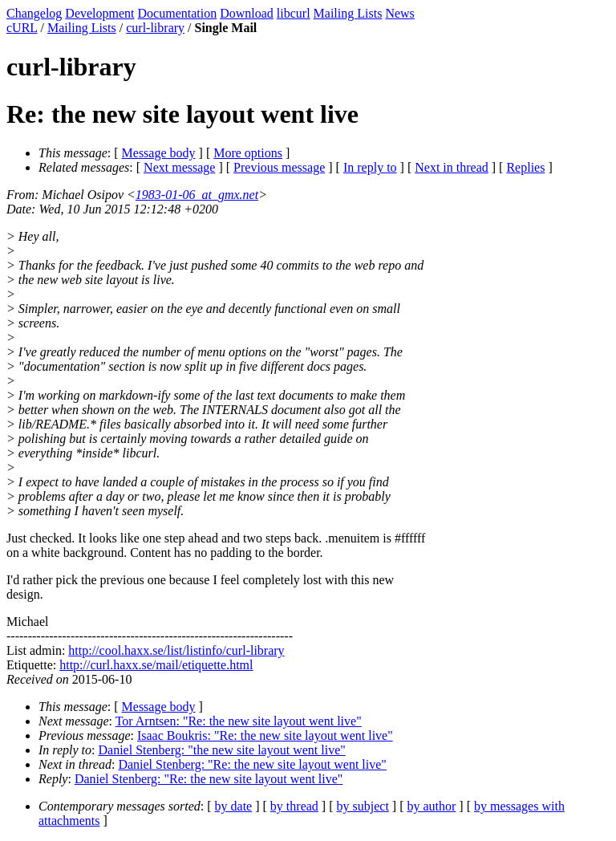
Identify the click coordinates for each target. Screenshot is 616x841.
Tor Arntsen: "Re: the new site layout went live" (239, 721)
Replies (525, 167)
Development (99, 13)
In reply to (370, 167)
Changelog (34, 13)
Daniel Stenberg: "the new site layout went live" (222, 750)
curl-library (155, 28)
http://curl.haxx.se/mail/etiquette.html (156, 665)
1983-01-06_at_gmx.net (197, 195)
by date (234, 806)
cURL (22, 28)
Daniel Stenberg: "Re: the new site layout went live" (252, 764)
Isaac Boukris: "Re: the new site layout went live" (265, 735)
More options (248, 153)
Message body (159, 153)
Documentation (178, 13)
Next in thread (452, 167)
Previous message (279, 167)
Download (247, 13)
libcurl (294, 13)
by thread (294, 806)
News (399, 13)
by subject (363, 806)
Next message (179, 167)
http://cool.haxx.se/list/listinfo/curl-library (176, 650)
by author (431, 806)
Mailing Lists (348, 13)
